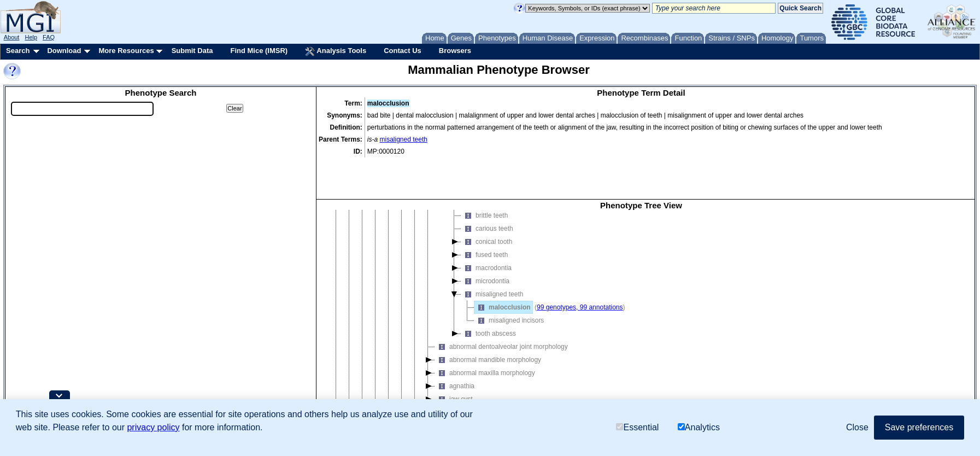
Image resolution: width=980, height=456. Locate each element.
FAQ (49, 37)
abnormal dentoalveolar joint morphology (501, 315)
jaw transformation (469, 381)
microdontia (485, 250)
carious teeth (487, 197)
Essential (637, 427)
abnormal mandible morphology (488, 329)
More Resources (126, 51)
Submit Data (192, 51)
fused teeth (485, 224)
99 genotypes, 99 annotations (580, 276)
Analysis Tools (336, 51)
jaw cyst (454, 368)
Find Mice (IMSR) (259, 51)
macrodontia (486, 237)
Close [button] (857, 427)
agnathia (455, 355)
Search (18, 51)
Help (31, 37)
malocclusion (503, 276)
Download (64, 51)
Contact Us (403, 51)
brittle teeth (485, 184)
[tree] (641, 301)
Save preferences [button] (919, 427)
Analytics (699, 427)
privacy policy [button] (153, 427)
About (12, 37)
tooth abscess (489, 302)
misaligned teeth (404, 139)
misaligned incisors (509, 289)
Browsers (455, 51)
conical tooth (487, 211)
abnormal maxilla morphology (485, 342)
